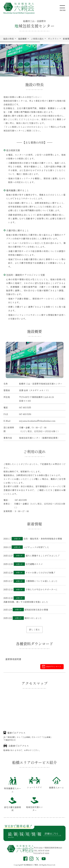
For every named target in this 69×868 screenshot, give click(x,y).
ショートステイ (34, 783)
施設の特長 (9, 39)
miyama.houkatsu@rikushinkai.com (37, 421)
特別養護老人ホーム (12, 785)
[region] (34, 39)
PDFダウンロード (54, 667)
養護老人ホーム (56, 783)
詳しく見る (34, 629)
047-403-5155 (25, 407)
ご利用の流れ (37, 39)
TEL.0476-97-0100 (41, 850)
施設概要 (22, 39)
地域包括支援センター (34, 804)
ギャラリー (53, 39)
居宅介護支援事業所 (12, 804)
